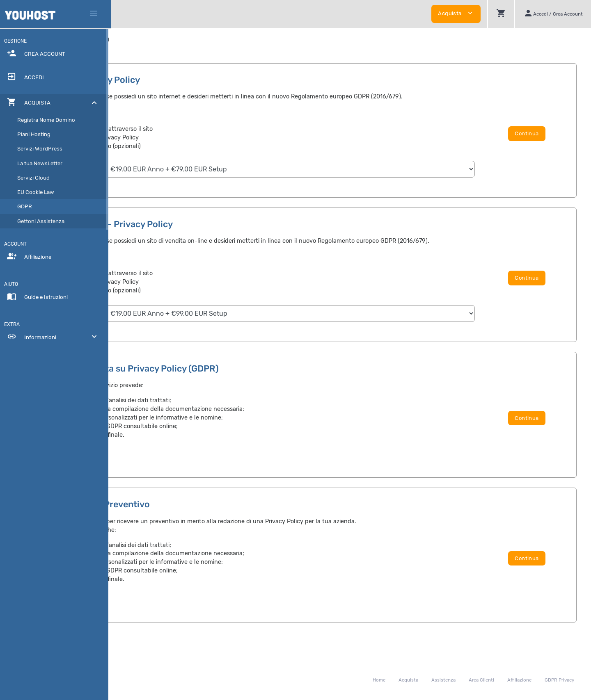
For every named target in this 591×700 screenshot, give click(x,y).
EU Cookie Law (38, 192)
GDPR (27, 206)
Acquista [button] (456, 13)
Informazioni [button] (55, 337)
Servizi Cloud (36, 178)
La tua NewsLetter (42, 163)
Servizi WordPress (42, 149)
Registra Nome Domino (49, 120)
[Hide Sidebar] (94, 14)
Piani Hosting (36, 134)
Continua (541, 138)
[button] (501, 14)
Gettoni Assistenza (43, 221)
